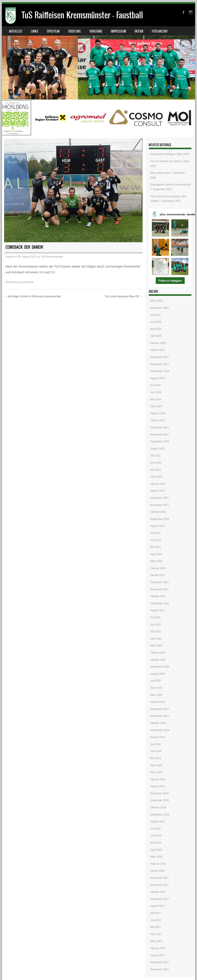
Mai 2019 (155, 758)
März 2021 (156, 646)
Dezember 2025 (159, 308)
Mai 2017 (155, 927)
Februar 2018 (158, 864)
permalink (28, 282)
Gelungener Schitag (162, 154)
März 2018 (156, 857)
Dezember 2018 (159, 793)
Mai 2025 (155, 329)
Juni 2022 (156, 540)
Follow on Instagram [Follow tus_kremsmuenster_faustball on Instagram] (170, 281)
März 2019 (156, 772)
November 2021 (159, 589)
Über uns (75, 31)
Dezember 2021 (159, 582)
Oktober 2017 (158, 892)
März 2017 (156, 941)
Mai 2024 (155, 399)
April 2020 (156, 688)
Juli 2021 (155, 617)
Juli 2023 (155, 456)
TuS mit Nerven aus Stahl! (165, 161)
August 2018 (157, 822)
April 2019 (156, 765)
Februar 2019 (158, 779)
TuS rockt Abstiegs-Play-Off (124, 296)
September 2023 (160, 442)
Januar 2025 (157, 350)
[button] (160, 228)
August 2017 (157, 906)
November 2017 (159, 885)
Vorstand (96, 31)
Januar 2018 (157, 871)
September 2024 (160, 371)
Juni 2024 (156, 392)
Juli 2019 (155, 744)
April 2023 (156, 477)
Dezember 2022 (159, 498)
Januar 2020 (157, 702)
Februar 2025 (158, 343)
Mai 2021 (155, 632)
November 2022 (159, 505)
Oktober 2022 (158, 512)
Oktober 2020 (158, 660)
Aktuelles (16, 31)
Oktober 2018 (158, 807)
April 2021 (156, 639)
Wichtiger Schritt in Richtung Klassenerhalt (32, 296)
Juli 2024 (155, 385)
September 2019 (160, 730)
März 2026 (156, 301)
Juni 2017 (156, 920)
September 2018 (160, 815)
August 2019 (157, 737)
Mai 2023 (155, 470)
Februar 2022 (158, 568)
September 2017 (160, 899)
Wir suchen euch (160, 173)
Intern (139, 31)
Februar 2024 (158, 413)
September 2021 (160, 603)
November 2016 (159, 969)
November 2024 (159, 364)
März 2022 (156, 561)
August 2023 (157, 449)
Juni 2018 (156, 836)
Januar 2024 (157, 420)
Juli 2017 (155, 913)
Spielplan (53, 31)
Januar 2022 (157, 575)
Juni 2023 (156, 463)
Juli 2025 (155, 315)
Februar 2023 (158, 484)
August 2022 (157, 526)
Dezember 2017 (159, 878)
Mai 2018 (155, 843)
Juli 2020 (155, 681)
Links (35, 31)
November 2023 (159, 435)
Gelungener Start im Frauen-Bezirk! (171, 185)
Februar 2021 (158, 653)
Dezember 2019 (159, 709)
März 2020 (156, 695)
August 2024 (157, 378)
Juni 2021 (156, 625)
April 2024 (156, 406)
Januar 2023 (157, 491)
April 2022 (156, 554)
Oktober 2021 (158, 596)
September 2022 (160, 519)
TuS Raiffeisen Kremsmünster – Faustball (82, 15)
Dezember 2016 (159, 962)
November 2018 (159, 800)
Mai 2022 (155, 547)
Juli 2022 (155, 533)
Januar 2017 (157, 955)
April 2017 (156, 934)
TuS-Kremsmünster (52, 257)
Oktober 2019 (158, 723)
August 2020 (157, 674)
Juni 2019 (156, 751)
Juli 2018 (155, 829)
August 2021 (157, 610)
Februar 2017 (158, 948)
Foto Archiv (160, 31)
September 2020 (160, 667)
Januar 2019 (157, 786)
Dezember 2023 (159, 427)
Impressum (118, 31)
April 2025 (156, 336)
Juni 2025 (156, 322)
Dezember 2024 (159, 357)
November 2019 (159, 716)
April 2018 (156, 850)
